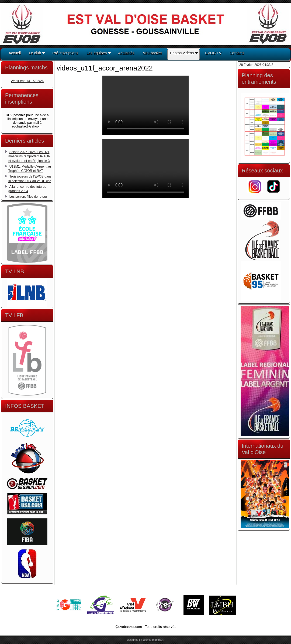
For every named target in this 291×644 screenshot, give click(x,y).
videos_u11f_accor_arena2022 (105, 68)
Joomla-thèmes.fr (153, 640)
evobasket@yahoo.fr (27, 126)
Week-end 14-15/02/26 (27, 81)
